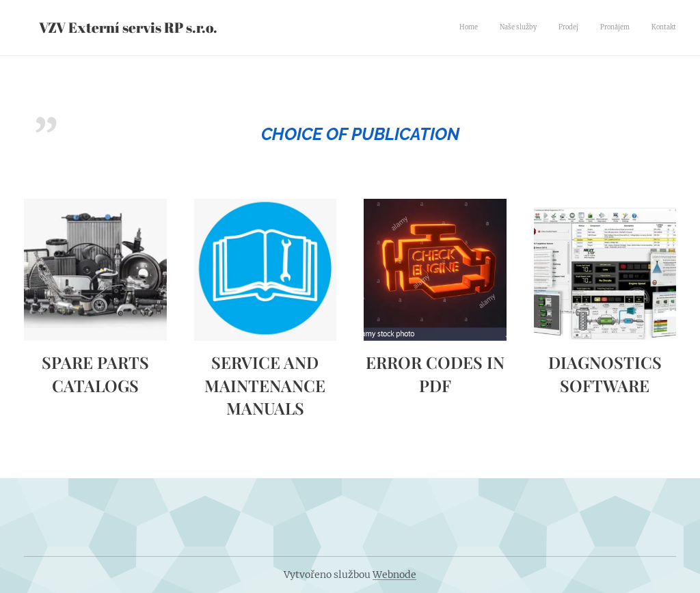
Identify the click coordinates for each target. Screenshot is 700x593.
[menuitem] (592, 28)
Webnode (394, 575)
